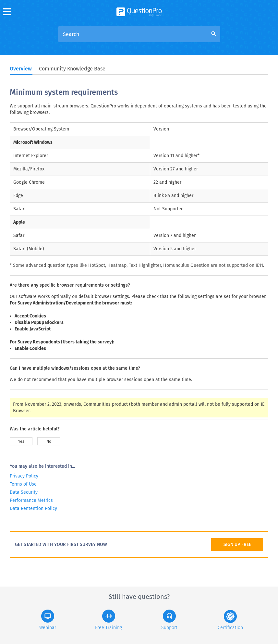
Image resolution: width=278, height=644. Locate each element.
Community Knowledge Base (72, 69)
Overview (21, 69)
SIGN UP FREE (237, 545)
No (49, 441)
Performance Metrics (31, 500)
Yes (21, 441)
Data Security (24, 492)
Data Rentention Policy (33, 508)
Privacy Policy (24, 476)
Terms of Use (23, 484)
